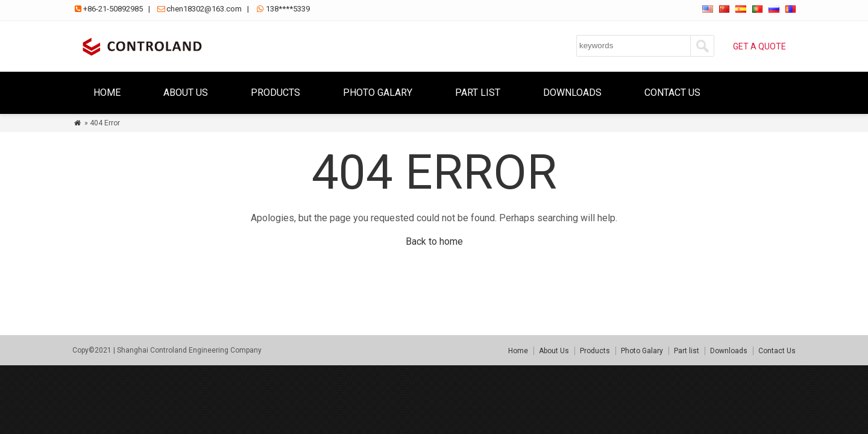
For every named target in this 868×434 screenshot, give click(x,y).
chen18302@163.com (204, 9)
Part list (478, 93)
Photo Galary (378, 93)
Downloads (572, 93)
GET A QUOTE (759, 46)
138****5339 (288, 9)
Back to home (434, 241)
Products (275, 93)
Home (107, 93)
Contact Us (672, 93)
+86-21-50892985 (113, 9)
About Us (186, 93)
